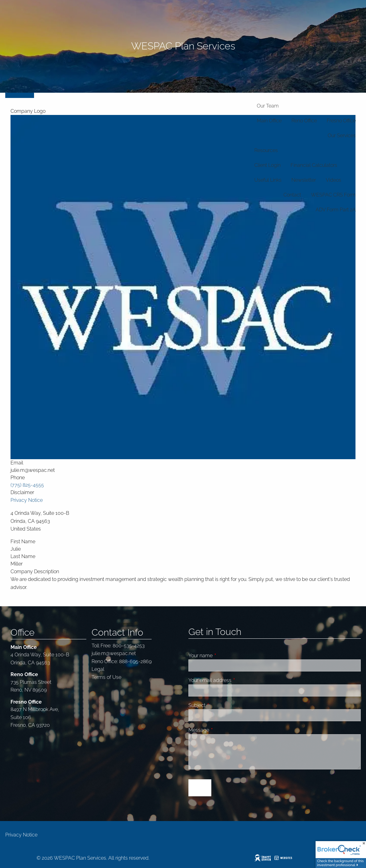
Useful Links (268, 180)
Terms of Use (106, 677)
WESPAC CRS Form (333, 195)
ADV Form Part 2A (336, 210)
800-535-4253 (129, 646)
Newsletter (304, 180)
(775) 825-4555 (27, 485)
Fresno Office (341, 121)
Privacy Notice (27, 500)
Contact (292, 195)
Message (222, 730)
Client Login (267, 165)
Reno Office (304, 121)
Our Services (342, 135)
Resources (266, 150)
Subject (220, 705)
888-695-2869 (135, 661)
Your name (224, 656)
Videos (334, 180)
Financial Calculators (314, 165)
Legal (98, 669)
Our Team (268, 106)
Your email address (233, 680)
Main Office (269, 121)
